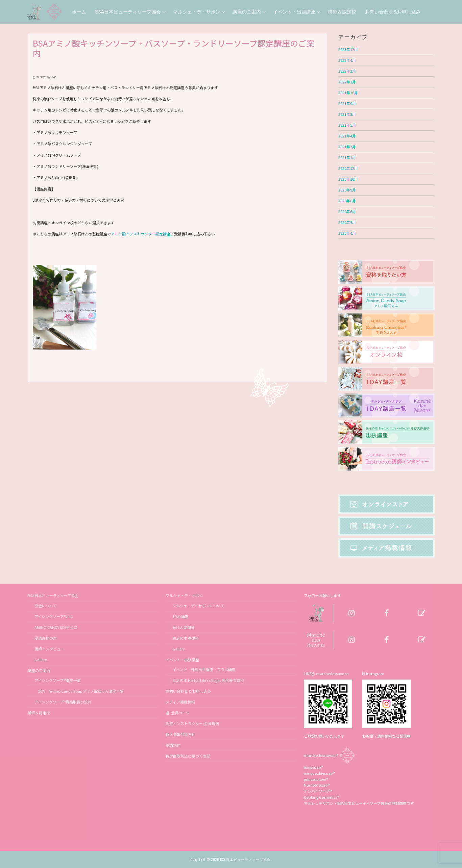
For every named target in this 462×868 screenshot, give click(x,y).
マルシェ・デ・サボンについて (198, 606)
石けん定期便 (184, 627)
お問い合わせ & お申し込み (188, 691)
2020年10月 (348, 179)
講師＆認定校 (39, 713)
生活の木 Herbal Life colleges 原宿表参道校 (208, 680)
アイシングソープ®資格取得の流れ (63, 702)
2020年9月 (347, 190)
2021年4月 (347, 136)
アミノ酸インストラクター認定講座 (141, 234)
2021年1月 (347, 157)
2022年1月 (347, 82)
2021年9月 (347, 103)
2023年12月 (348, 49)
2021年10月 (348, 93)
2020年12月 (348, 168)
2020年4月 (347, 233)
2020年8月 (347, 201)
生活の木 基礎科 (186, 638)
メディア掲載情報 (180, 702)
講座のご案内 (39, 670)
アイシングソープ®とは (54, 616)
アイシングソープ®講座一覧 (57, 680)
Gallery (41, 660)
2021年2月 (347, 147)
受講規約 (173, 745)
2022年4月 (347, 60)
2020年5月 (347, 222)
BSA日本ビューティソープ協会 (53, 595)
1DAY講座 (180, 616)
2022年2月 (347, 71)
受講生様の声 (46, 638)
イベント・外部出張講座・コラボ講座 (204, 669)
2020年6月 (347, 211)
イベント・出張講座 (183, 660)
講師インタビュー (49, 649)
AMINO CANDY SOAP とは (56, 627)
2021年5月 (347, 125)
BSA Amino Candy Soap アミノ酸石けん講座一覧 (79, 691)
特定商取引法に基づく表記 (188, 756)
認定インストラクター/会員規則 (192, 723)
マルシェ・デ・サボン (185, 595)
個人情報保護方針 (180, 734)
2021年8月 (347, 114)
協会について (46, 606)
